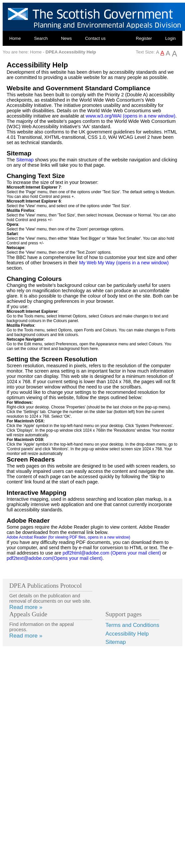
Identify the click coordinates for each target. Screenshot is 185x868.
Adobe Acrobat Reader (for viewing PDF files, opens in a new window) (68, 537)
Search (41, 38)
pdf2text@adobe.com (55, 558)
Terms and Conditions (132, 625)
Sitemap (25, 160)
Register (144, 38)
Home (15, 38)
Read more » (26, 607)
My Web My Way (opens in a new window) (124, 263)
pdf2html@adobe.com (112, 553)
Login (170, 38)
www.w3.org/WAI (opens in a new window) (130, 116)
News (66, 38)
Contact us (95, 38)
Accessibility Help (127, 634)
